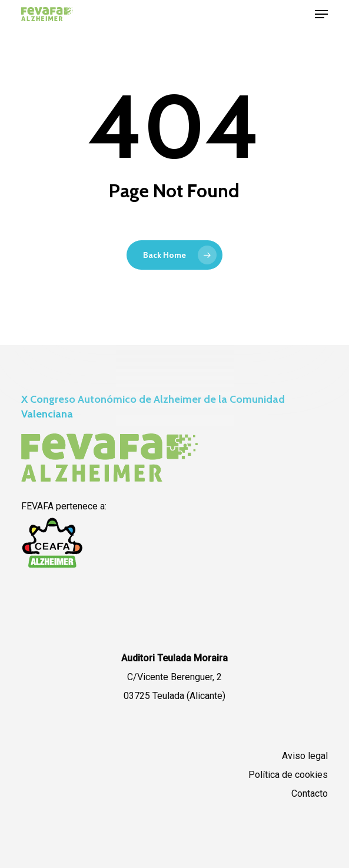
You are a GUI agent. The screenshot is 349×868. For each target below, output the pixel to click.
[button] (321, 14)
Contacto (310, 794)
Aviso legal (305, 756)
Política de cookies (288, 775)
